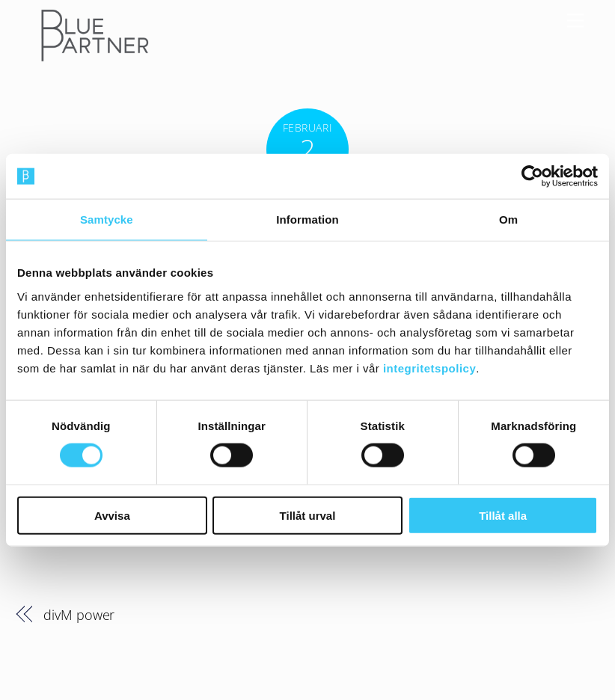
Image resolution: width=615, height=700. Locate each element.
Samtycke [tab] (107, 219)
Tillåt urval (308, 515)
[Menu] (575, 20)
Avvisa (112, 515)
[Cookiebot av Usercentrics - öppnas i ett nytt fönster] (532, 176)
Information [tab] (307, 219)
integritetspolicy (429, 368)
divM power (79, 614)
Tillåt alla (503, 515)
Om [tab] (508, 219)
